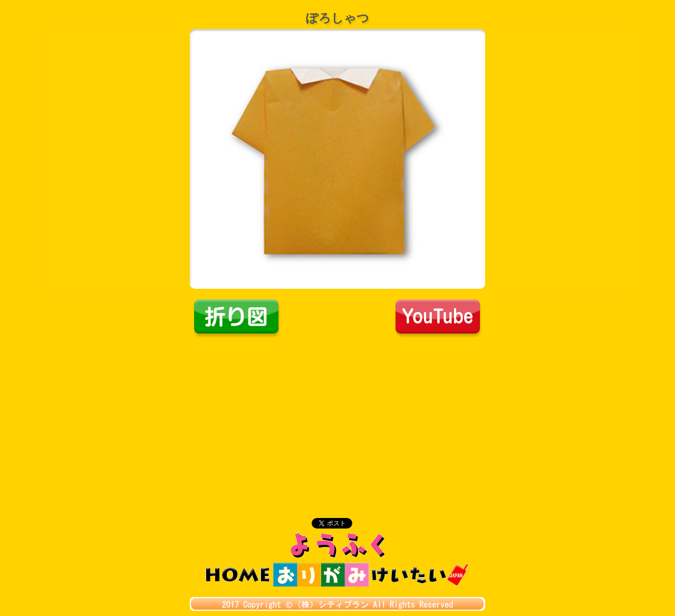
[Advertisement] (337, 417)
